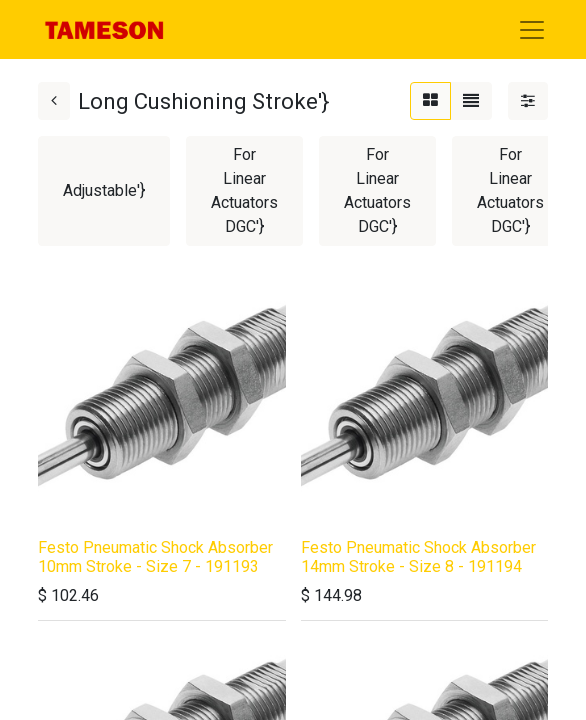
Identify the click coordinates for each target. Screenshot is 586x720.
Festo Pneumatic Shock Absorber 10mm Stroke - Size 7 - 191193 (155, 557)
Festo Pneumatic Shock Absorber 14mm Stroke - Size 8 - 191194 (418, 557)
